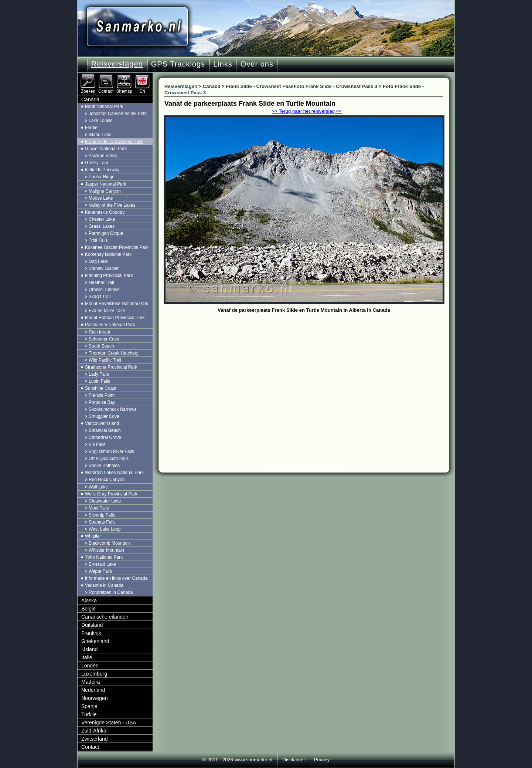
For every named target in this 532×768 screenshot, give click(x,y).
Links (223, 64)
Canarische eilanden (105, 617)
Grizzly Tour (97, 163)
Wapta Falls (100, 571)
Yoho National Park (104, 557)
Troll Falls (98, 240)
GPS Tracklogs (178, 64)
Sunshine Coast (101, 388)
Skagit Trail (100, 297)
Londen (90, 666)
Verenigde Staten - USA (109, 723)
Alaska (89, 600)
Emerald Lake (102, 564)
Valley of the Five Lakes (112, 205)
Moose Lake (101, 198)
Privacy (322, 760)
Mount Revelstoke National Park (117, 304)
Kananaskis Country (105, 212)
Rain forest (99, 332)
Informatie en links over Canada (116, 578)
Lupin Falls (99, 381)
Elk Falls (97, 444)
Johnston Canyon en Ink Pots (118, 114)
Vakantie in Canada (104, 585)
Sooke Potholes (104, 466)
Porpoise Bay (102, 402)
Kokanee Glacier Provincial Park (117, 247)
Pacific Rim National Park (110, 325)
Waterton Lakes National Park (114, 473)
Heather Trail (101, 282)
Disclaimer (294, 760)
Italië (87, 657)
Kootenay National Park (108, 254)
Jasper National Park (105, 184)
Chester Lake (102, 219)
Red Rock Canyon (107, 480)
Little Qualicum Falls (109, 459)
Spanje (89, 706)
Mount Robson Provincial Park (115, 318)
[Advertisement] (309, 371)
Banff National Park (104, 106)
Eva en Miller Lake (107, 311)
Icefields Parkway (102, 170)
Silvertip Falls (102, 515)
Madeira (91, 682)
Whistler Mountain (106, 550)
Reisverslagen (117, 64)
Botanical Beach (105, 430)
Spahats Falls (102, 522)
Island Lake (100, 135)
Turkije (89, 714)
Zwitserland (95, 739)
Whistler (93, 536)
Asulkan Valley (103, 156)
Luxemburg (94, 674)
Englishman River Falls (111, 451)
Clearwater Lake (105, 501)
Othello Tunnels (104, 290)
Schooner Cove (104, 339)
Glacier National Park (106, 149)
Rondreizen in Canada (111, 592)
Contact (90, 747)
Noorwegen (95, 698)
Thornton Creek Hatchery (114, 353)
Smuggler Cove (104, 416)
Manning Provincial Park (109, 275)
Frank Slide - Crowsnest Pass (114, 142)
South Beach (101, 346)
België (88, 609)
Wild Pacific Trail (105, 360)
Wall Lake (98, 487)
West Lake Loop (105, 529)
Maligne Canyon (105, 191)
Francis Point (102, 395)
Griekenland (95, 641)
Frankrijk (91, 633)
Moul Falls (99, 508)
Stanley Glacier (104, 268)
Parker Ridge (102, 177)
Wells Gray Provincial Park (111, 494)
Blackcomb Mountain (109, 543)
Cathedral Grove (105, 437)
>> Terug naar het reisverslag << (307, 111)
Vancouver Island (102, 423)
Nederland (93, 690)
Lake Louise (101, 121)
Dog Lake (98, 261)
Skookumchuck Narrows (112, 409)
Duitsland (92, 625)
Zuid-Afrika (94, 731)
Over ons (257, 64)
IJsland (89, 649)
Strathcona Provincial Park (111, 367)
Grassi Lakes (102, 226)
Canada (90, 99)
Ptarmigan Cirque (106, 233)
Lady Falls (99, 374)
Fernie (91, 128)
